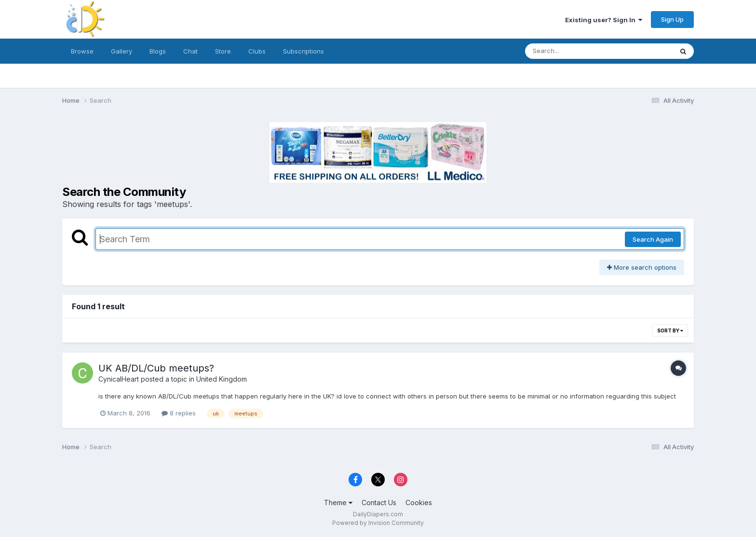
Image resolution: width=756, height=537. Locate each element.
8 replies (179, 413)
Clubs (257, 51)
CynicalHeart (119, 379)
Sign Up (672, 19)
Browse (82, 51)
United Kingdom (222, 379)
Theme (338, 503)
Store (223, 51)
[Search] (573, 51)
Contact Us (379, 503)
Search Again (653, 239)
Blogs (158, 51)
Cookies (419, 503)
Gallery (121, 51)
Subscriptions (304, 51)
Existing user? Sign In (604, 20)
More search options (642, 267)
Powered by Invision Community (378, 523)
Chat (190, 51)
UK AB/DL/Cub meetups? (156, 368)
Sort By (670, 330)
